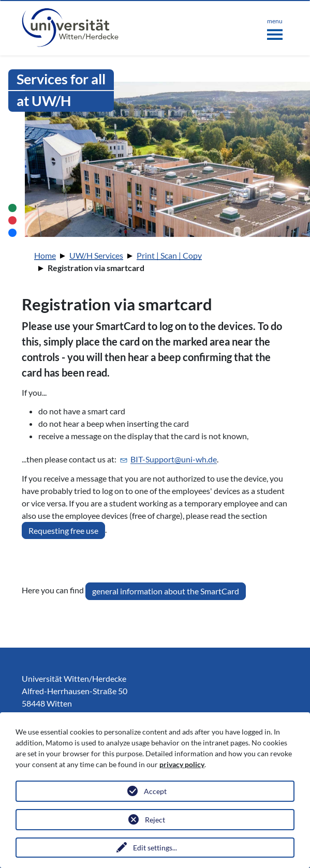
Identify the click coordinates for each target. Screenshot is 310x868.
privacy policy (182, 764)
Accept (155, 791)
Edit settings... (155, 848)
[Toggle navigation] (275, 27)
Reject (155, 820)
